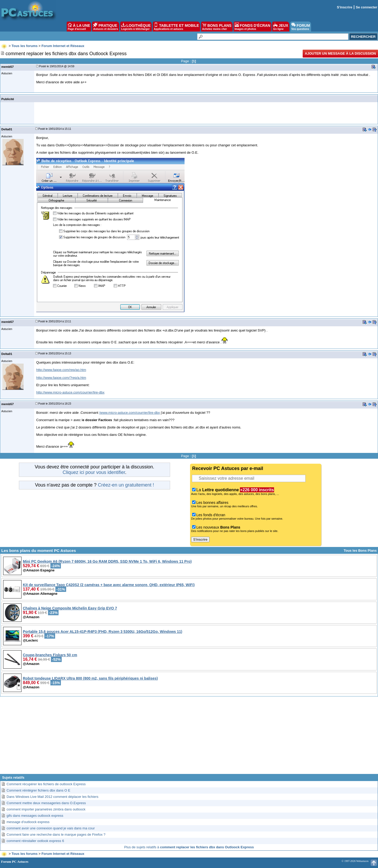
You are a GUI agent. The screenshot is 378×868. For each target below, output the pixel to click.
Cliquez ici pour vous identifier (94, 472)
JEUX (281, 27)
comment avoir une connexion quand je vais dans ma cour (51, 828)
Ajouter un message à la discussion (340, 53)
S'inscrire (345, 7)
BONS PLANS (217, 27)
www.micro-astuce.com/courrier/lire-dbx (130, 413)
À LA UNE (79, 27)
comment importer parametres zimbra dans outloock (46, 809)
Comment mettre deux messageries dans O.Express (46, 803)
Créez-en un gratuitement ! (126, 485)
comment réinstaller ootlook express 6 (35, 841)
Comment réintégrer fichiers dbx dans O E (38, 790)
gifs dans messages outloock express (35, 816)
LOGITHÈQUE (136, 27)
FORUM (301, 27)
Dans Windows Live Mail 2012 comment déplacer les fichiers (52, 797)
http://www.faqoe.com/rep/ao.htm (61, 370)
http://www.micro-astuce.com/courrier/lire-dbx (70, 392)
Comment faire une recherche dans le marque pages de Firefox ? (56, 835)
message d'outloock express (28, 822)
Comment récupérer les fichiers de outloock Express (46, 784)
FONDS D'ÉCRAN (253, 27)
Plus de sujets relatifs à (189, 847)
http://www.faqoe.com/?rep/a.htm (61, 378)
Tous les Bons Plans (360, 551)
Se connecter (366, 7)
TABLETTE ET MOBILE (176, 27)
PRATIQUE (106, 27)
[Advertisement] (189, 737)
